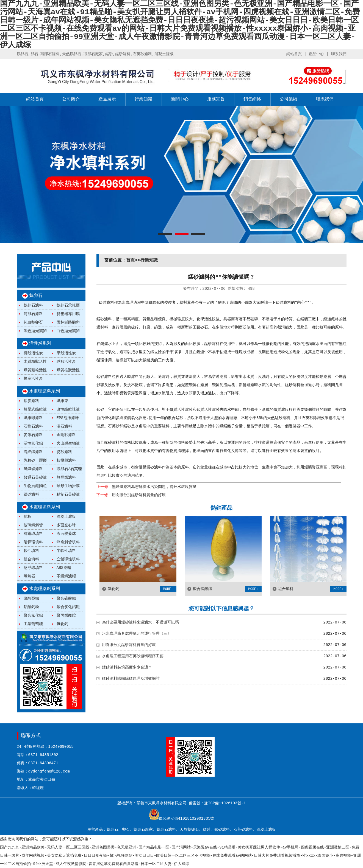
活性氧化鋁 (33, 443)
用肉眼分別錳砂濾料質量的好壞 (139, 495)
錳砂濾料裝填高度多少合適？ (127, 667)
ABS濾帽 (64, 568)
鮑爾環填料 (33, 534)
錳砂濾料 (31, 495)
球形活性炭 (66, 362)
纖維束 (62, 401)
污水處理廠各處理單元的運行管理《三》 (137, 634)
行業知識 (143, 99)
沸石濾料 (64, 426)
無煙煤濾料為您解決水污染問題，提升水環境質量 (154, 487)
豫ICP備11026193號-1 (225, 803)
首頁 (131, 260)
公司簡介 (71, 99)
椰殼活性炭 (33, 353)
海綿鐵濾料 (33, 452)
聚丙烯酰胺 (66, 616)
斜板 (27, 517)
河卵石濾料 (33, 314)
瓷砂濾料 (64, 452)
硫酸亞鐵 (31, 599)
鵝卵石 (36, 296)
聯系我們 (339, 54)
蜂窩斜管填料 (68, 542)
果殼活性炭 (66, 353)
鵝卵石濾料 (33, 305)
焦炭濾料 (31, 401)
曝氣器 (29, 576)
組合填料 (31, 559)
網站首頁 (294, 54)
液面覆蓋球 (66, 534)
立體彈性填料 (68, 559)
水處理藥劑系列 (45, 589)
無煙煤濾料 (66, 477)
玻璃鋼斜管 (33, 525)
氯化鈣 (62, 624)
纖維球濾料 (33, 418)
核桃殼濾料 (66, 460)
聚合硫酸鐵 (66, 599)
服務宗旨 (216, 99)
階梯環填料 (33, 542)
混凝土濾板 (66, 517)
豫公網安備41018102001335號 (187, 819)
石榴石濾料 (33, 426)
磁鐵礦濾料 (33, 469)
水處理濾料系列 (45, 391)
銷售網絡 (252, 99)
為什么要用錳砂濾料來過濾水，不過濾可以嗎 (140, 622)
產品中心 (316, 54)
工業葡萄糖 (33, 624)
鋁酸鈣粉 (31, 607)
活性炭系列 (40, 344)
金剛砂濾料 (66, 435)
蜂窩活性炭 (33, 379)
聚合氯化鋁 (33, 616)
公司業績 (289, 99)
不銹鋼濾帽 (66, 576)
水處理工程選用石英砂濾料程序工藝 (133, 656)
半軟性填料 (66, 551)
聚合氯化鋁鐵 (68, 607)
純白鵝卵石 (33, 322)
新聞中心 (180, 99)
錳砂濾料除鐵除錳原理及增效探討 (131, 679)
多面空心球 (66, 525)
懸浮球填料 (33, 568)
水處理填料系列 (45, 507)
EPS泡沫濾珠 (68, 418)
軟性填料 (31, 551)
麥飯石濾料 (33, 435)
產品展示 (107, 99)
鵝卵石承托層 (68, 305)
